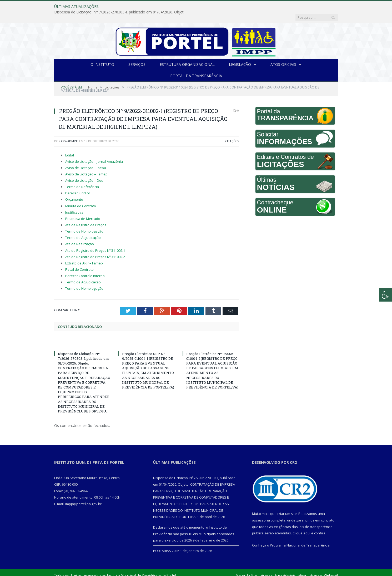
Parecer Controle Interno (85, 265)
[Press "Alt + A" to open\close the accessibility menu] (386, 295)
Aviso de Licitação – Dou (84, 169)
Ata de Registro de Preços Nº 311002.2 (95, 246)
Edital (70, 144)
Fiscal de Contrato (79, 258)
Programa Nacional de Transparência (300, 534)
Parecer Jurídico (78, 182)
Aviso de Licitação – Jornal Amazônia (94, 150)
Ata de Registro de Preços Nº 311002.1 (95, 239)
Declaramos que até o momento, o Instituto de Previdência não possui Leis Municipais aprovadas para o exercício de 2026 (194, 523)
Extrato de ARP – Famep (84, 252)
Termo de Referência (82, 176)
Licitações (231, 130)
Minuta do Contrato (81, 195)
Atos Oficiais (283, 53)
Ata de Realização (80, 233)
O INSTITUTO (102, 53)
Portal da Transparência (196, 65)
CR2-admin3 (70, 130)
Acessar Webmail (324, 564)
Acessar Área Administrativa (283, 564)
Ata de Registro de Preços (86, 214)
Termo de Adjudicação (83, 227)
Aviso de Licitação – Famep (86, 163)
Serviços (137, 53)
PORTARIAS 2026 (166, 540)
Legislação (240, 53)
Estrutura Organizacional (187, 53)
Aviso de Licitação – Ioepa (86, 157)
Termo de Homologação (84, 220)
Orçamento (74, 188)
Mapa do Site (246, 564)
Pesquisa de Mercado (83, 208)
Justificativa (74, 201)
